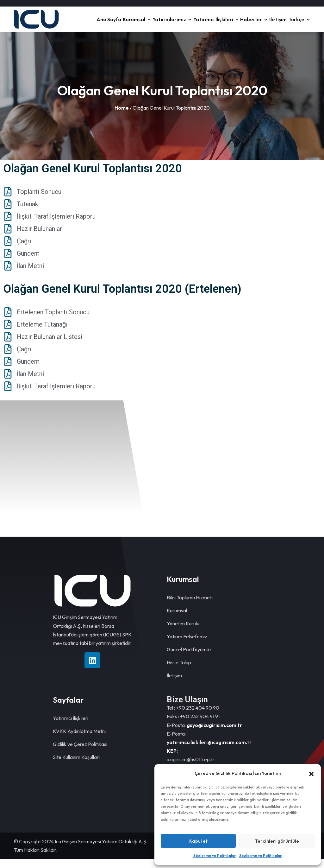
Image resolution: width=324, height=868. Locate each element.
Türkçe (295, 24)
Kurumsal (135, 24)
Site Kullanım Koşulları (76, 766)
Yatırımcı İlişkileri (211, 24)
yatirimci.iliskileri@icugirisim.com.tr (209, 751)
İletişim (275, 24)
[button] (311, 773)
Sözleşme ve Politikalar (215, 855)
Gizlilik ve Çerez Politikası (80, 753)
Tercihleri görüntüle (277, 841)
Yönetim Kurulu (183, 632)
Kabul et (198, 841)
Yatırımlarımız (170, 24)
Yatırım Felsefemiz (187, 645)
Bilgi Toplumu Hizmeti (190, 606)
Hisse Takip (179, 671)
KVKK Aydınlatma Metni (79, 740)
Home (122, 117)
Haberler (248, 24)
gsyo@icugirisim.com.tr (214, 734)
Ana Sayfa (109, 24)
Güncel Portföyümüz (189, 658)
